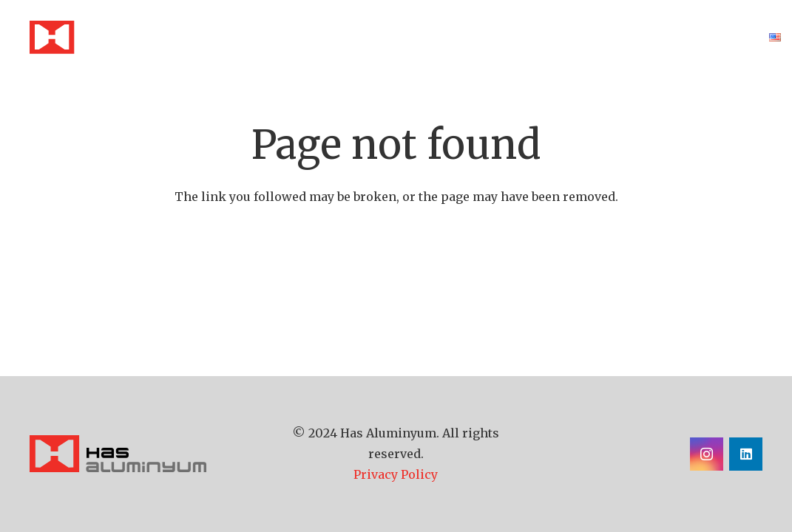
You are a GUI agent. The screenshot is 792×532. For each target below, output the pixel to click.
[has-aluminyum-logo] (140, 454)
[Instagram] (707, 454)
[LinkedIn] (746, 454)
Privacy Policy (396, 474)
